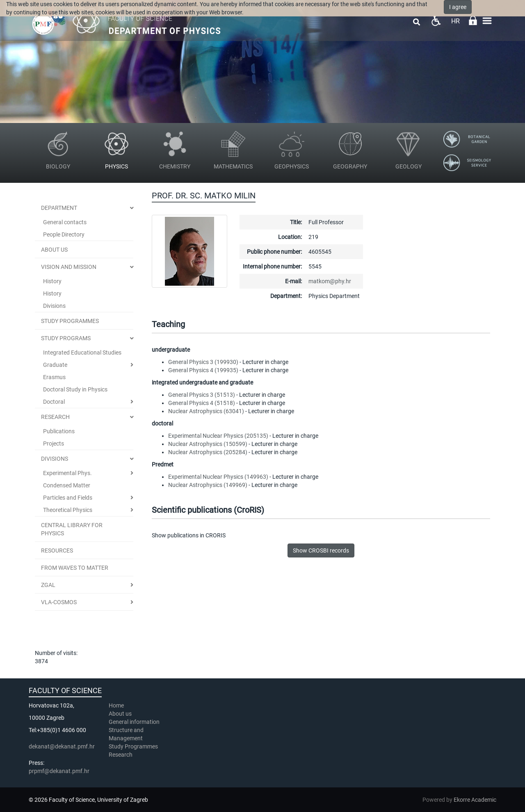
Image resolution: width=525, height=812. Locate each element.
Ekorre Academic (475, 800)
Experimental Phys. (67, 473)
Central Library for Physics (72, 529)
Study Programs (66, 338)
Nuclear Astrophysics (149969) (208, 485)
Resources (57, 550)
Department (59, 208)
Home (116, 705)
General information (134, 722)
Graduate (55, 365)
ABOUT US (54, 250)
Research (55, 417)
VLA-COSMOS (59, 602)
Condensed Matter (67, 485)
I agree (458, 7)
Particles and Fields (68, 498)
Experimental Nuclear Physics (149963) (218, 477)
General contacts (65, 222)
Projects (54, 444)
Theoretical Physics (68, 510)
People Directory (64, 234)
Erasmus (54, 377)
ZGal (48, 585)
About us (121, 714)
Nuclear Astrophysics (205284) (208, 452)
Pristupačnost (436, 21)
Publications (59, 431)
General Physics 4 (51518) (202, 403)
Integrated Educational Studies (82, 353)
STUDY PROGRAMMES (70, 321)
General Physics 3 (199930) (203, 362)
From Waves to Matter (75, 568)
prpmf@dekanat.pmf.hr (59, 771)
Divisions (54, 306)
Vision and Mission (69, 267)
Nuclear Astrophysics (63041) (206, 411)
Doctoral (54, 402)
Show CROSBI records (321, 550)
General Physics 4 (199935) (203, 370)
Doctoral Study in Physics (75, 389)
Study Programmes (133, 746)
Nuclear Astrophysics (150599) (208, 444)
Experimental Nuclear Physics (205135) (218, 436)
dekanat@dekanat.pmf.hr (62, 746)
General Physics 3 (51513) (202, 395)
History (52, 281)
